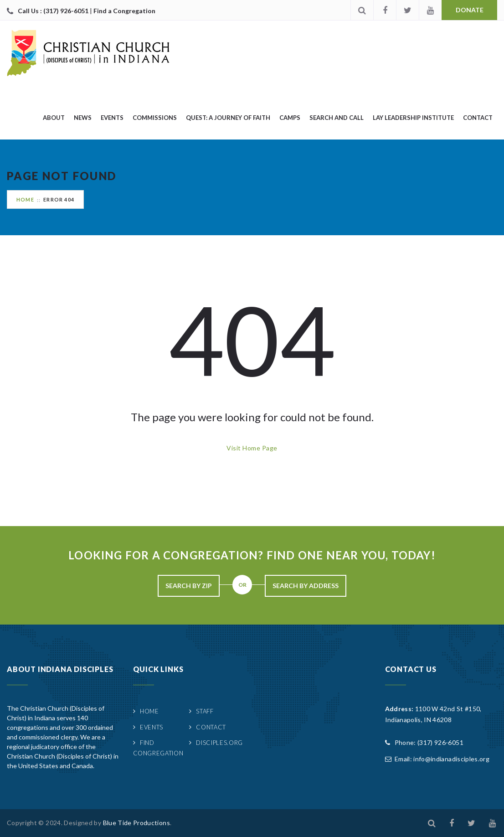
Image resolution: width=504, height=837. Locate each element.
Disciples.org (219, 743)
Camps (290, 118)
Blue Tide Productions (136, 823)
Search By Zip (189, 586)
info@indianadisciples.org (451, 759)
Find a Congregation (124, 11)
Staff (205, 711)
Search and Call (337, 118)
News (83, 118)
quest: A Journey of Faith (228, 118)
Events (112, 118)
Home (25, 199)
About (54, 118)
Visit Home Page (252, 448)
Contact (478, 118)
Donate (470, 10)
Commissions (155, 118)
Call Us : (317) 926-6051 (54, 11)
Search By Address (306, 586)
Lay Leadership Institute (413, 118)
